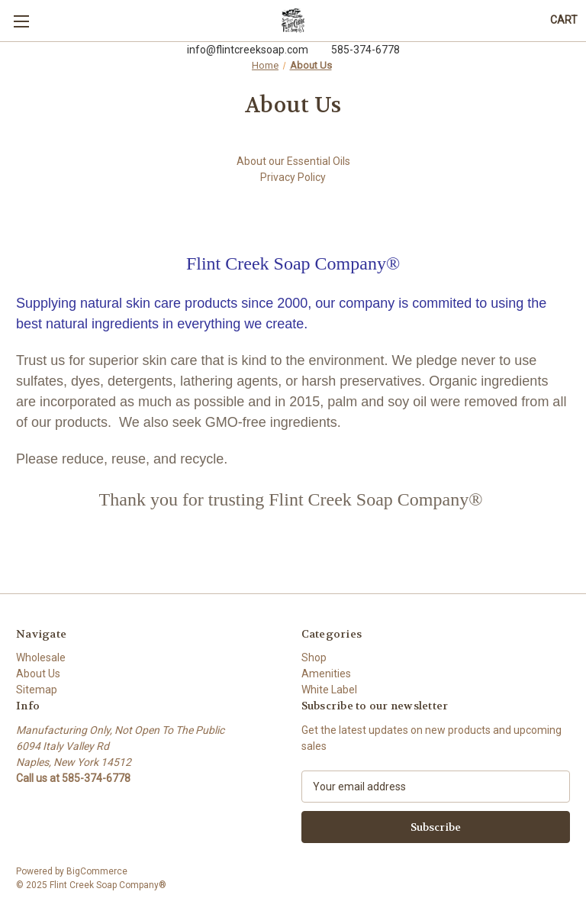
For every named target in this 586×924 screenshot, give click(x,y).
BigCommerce (97, 871)
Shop (314, 657)
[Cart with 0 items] (564, 20)
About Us (38, 674)
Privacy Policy (293, 177)
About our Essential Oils (293, 161)
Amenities (326, 674)
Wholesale (41, 657)
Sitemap (37, 690)
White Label (329, 690)
